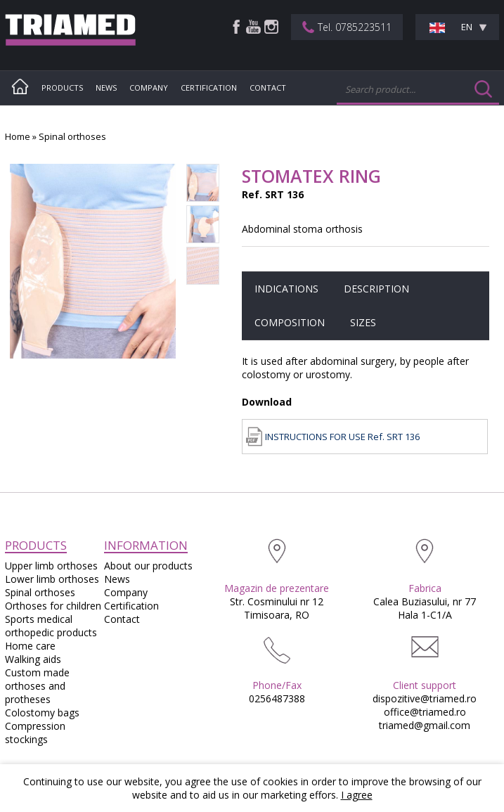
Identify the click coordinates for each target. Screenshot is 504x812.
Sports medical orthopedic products (51, 626)
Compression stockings (35, 733)
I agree (357, 795)
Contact (268, 88)
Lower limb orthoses (52, 579)
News (106, 88)
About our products (148, 566)
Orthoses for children (53, 606)
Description (376, 289)
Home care (30, 646)
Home (18, 136)
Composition (290, 322)
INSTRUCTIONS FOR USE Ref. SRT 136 (342, 437)
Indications (286, 289)
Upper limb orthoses (51, 566)
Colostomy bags (42, 713)
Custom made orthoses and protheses (37, 686)
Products (62, 88)
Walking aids (33, 659)
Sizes (363, 322)
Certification (209, 88)
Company (149, 88)
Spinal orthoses (72, 136)
